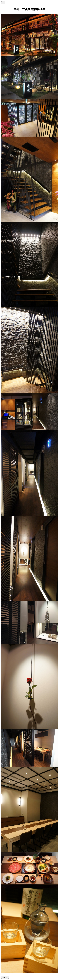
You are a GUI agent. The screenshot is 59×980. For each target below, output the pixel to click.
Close (5, 977)
